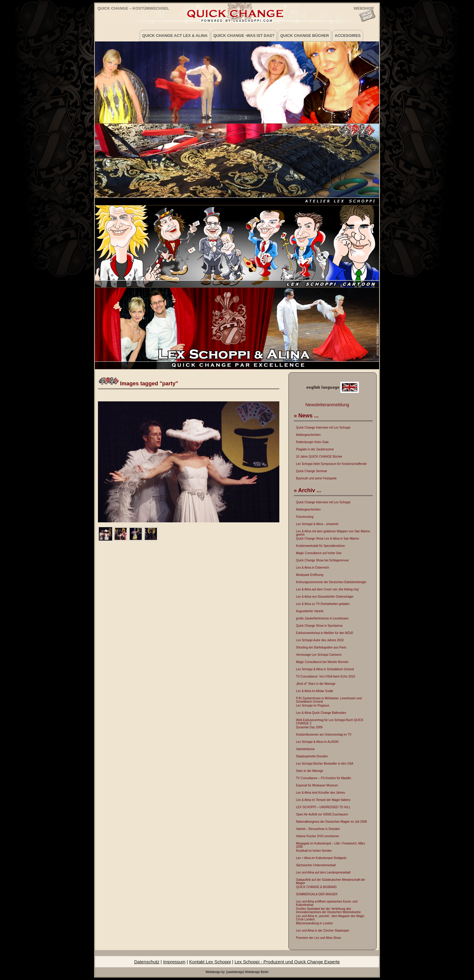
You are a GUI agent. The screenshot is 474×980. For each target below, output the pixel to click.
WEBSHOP (364, 8)
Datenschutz (147, 962)
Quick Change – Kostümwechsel (133, 8)
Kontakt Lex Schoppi (210, 962)
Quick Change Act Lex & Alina (175, 36)
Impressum (174, 962)
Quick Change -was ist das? (244, 36)
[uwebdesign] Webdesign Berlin (247, 972)
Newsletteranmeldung (327, 405)
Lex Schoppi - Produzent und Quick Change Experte (287, 962)
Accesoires (348, 36)
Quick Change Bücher (305, 36)
